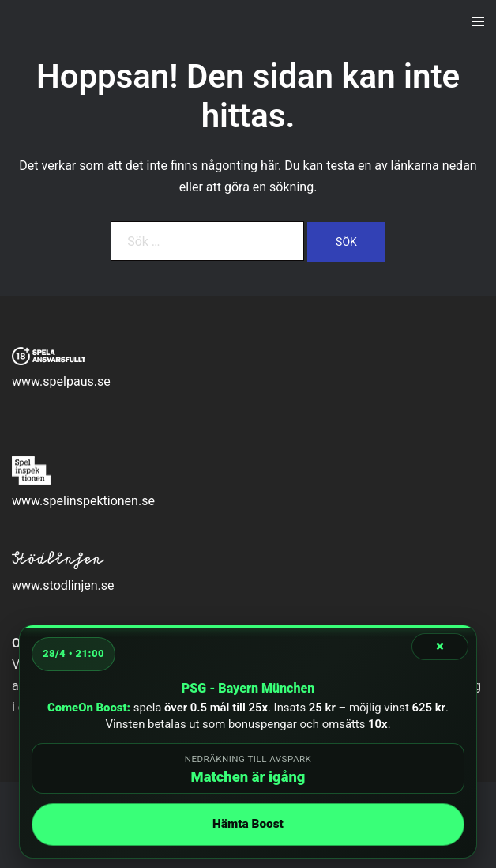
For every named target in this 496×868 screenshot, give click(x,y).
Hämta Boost (248, 824)
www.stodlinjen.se (63, 585)
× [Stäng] (440, 646)
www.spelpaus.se (61, 381)
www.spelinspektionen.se (83, 501)
